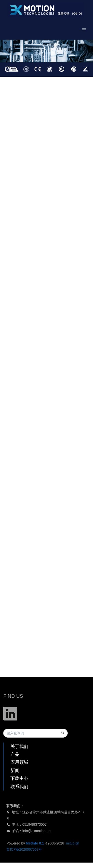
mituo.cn (73, 843)
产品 (15, 754)
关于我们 (19, 746)
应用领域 (19, 762)
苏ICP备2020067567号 (24, 849)
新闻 (15, 770)
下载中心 (19, 778)
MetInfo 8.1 (35, 843)
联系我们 (19, 787)
